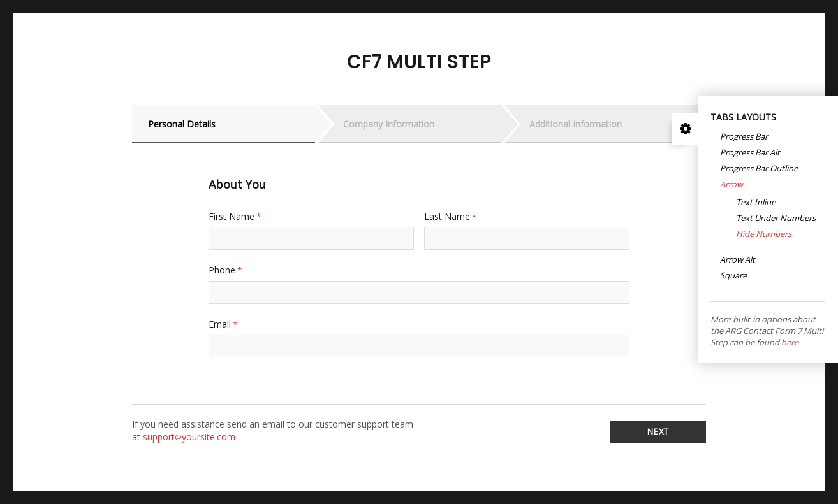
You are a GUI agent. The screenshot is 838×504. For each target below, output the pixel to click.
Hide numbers (764, 234)
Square (733, 276)
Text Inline (756, 203)
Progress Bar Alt (750, 153)
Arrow (731, 185)
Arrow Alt (738, 260)
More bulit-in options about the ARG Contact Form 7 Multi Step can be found (767, 331)
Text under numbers (776, 219)
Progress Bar (744, 137)
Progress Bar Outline (759, 169)
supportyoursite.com (189, 437)
